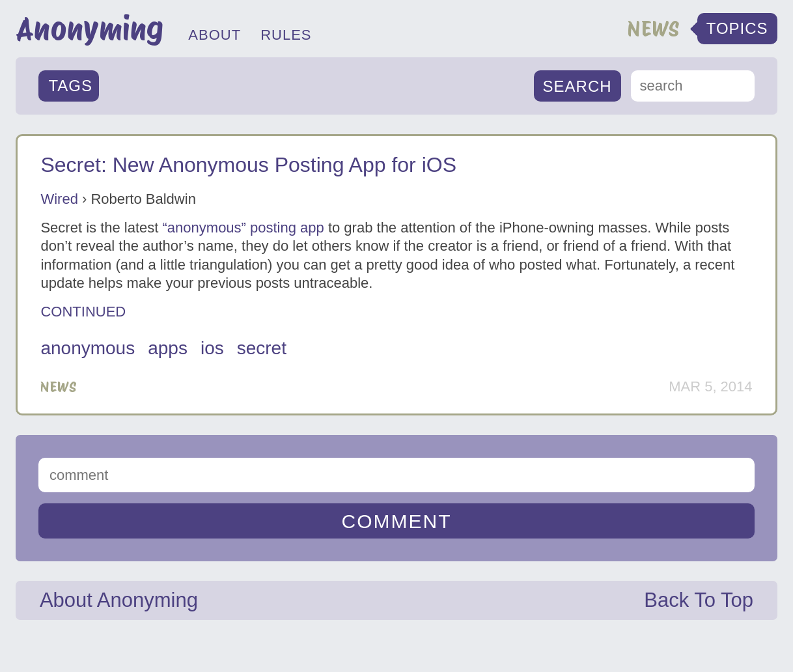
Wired (59, 199)
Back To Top (699, 600)
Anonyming (90, 29)
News (59, 387)
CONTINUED (83, 312)
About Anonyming (119, 600)
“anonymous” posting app (243, 228)
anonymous (88, 348)
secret (262, 348)
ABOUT (215, 35)
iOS (212, 348)
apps (168, 348)
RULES (286, 35)
